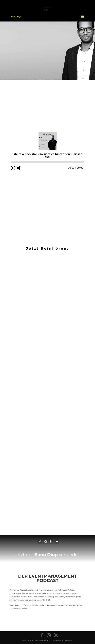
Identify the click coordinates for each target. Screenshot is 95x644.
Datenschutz (67, 640)
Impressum (57, 640)
